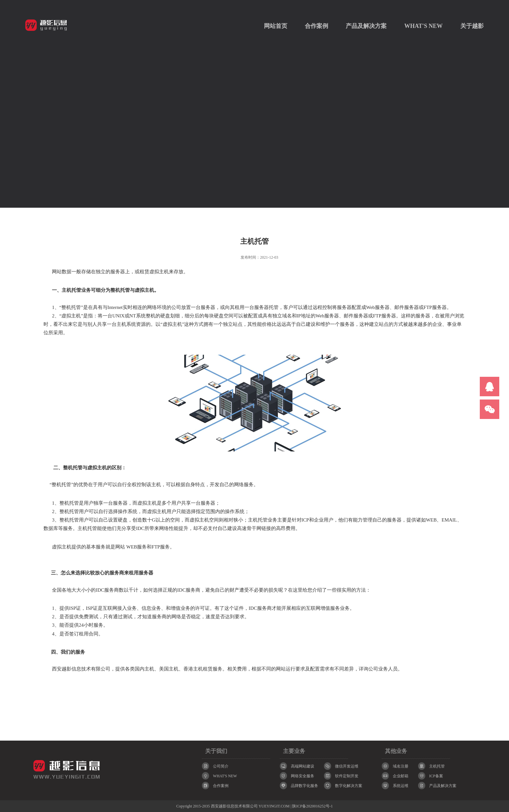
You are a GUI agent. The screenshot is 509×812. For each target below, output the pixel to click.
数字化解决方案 (343, 786)
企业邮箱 (395, 776)
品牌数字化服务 (299, 786)
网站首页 (276, 26)
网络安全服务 (297, 776)
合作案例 (317, 26)
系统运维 (395, 786)
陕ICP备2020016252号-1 (312, 806)
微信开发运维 (341, 766)
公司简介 (215, 766)
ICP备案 (431, 776)
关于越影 (472, 26)
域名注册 (395, 766)
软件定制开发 (341, 776)
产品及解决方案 (366, 26)
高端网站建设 (297, 766)
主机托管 (431, 766)
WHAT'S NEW (423, 26)
